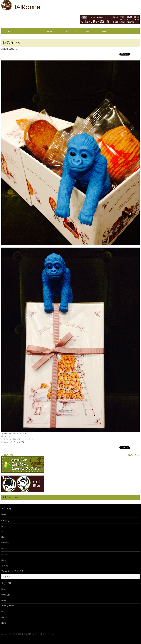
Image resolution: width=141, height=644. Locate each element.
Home (11, 31)
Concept (30, 31)
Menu (50, 31)
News (4, 515)
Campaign (6, 520)
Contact (106, 31)
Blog (87, 31)
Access (68, 31)
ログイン (5, 566)
